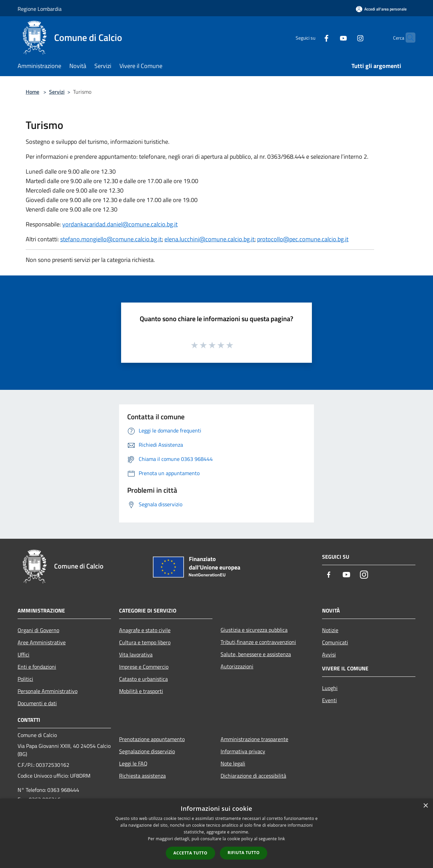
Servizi (57, 92)
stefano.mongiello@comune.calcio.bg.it (111, 239)
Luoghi (330, 688)
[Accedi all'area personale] (381, 9)
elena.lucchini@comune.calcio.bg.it (209, 239)
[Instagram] (347, 37)
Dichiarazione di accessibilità (253, 776)
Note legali (233, 763)
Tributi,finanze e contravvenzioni (258, 642)
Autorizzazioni (237, 666)
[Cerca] (407, 38)
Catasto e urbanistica (143, 679)
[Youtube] (330, 37)
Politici (25, 679)
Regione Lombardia (40, 9)
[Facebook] (313, 37)
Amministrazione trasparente (254, 739)
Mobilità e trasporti (141, 691)
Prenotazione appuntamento (152, 739)
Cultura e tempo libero (145, 642)
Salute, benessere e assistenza (256, 654)
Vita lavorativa (136, 654)
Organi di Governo (38, 630)
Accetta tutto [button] (190, 853)
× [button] (425, 806)
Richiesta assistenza (142, 776)
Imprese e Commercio (144, 667)
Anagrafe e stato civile (145, 630)
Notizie (330, 630)
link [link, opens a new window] (282, 839)
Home (32, 92)
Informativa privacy (243, 751)
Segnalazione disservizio (147, 751)
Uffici (24, 654)
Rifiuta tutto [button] (244, 853)
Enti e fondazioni (37, 667)
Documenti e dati (37, 703)
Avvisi (329, 654)
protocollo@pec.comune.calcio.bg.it (303, 239)
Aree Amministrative (42, 642)
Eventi (329, 700)
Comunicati (335, 642)
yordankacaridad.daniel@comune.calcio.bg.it (120, 224)
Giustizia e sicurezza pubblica (254, 630)
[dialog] (216, 833)
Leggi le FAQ (133, 763)
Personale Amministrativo (48, 691)
